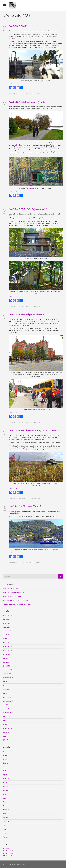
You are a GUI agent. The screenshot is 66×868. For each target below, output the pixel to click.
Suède (5, 825)
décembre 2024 (8, 623)
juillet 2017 (6, 720)
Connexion (6, 848)
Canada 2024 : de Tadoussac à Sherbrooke (25, 507)
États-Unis (6, 779)
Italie (5, 794)
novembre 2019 (8, 697)
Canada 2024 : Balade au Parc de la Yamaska (27, 102)
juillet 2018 (6, 717)
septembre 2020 (8, 689)
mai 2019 (6, 705)
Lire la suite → (13, 84)
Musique (6, 806)
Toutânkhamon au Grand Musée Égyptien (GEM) (17, 604)
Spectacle (6, 821)
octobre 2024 (7, 627)
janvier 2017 (7, 724)
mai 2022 (6, 658)
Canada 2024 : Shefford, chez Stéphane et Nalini (28, 210)
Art (4, 751)
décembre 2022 (8, 647)
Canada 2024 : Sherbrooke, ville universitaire (26, 315)
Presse (5, 814)
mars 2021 (6, 685)
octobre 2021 (7, 674)
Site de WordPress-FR (10, 856)
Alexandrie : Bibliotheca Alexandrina (13, 592)
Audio (5, 755)
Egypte (5, 775)
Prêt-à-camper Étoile (32, 188)
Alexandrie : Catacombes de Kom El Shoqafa (16, 600)
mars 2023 (6, 643)
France (5, 782)
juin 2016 (6, 740)
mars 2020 (6, 693)
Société (5, 818)
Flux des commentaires (10, 853)
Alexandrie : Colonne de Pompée (13, 596)
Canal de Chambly (16, 42)
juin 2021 (6, 682)
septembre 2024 (8, 631)
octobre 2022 (7, 654)
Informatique (7, 790)
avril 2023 (6, 639)
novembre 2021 (8, 670)
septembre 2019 (8, 701)
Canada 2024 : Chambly (18, 27)
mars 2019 (6, 709)
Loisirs (5, 802)
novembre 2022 (8, 650)
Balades (6, 763)
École (5, 771)
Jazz (4, 798)
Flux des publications (9, 851)
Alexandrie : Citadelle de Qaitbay (13, 588)
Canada (5, 767)
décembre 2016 (8, 728)
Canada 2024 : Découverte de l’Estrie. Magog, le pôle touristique (34, 431)
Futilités (6, 786)
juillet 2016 (6, 736)
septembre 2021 (8, 678)
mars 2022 (6, 662)
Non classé (6, 810)
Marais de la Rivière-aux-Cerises (37, 450)
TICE (5, 833)
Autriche (6, 759)
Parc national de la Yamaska (20, 145)
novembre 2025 (8, 615)
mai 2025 (6, 619)
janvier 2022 (7, 666)
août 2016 (6, 732)
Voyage (5, 837)
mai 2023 (6, 635)
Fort (15, 38)
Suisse (5, 829)
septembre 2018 (8, 713)
